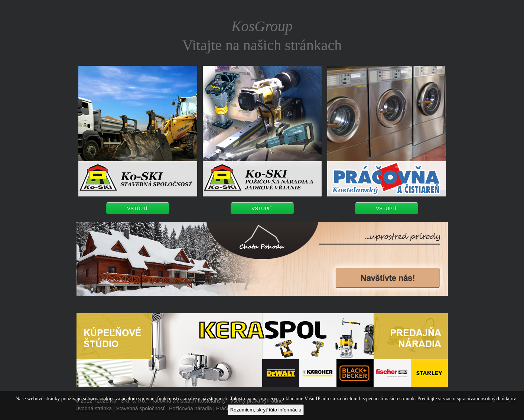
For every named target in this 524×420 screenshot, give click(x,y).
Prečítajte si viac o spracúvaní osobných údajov (466, 399)
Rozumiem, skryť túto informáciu (266, 410)
